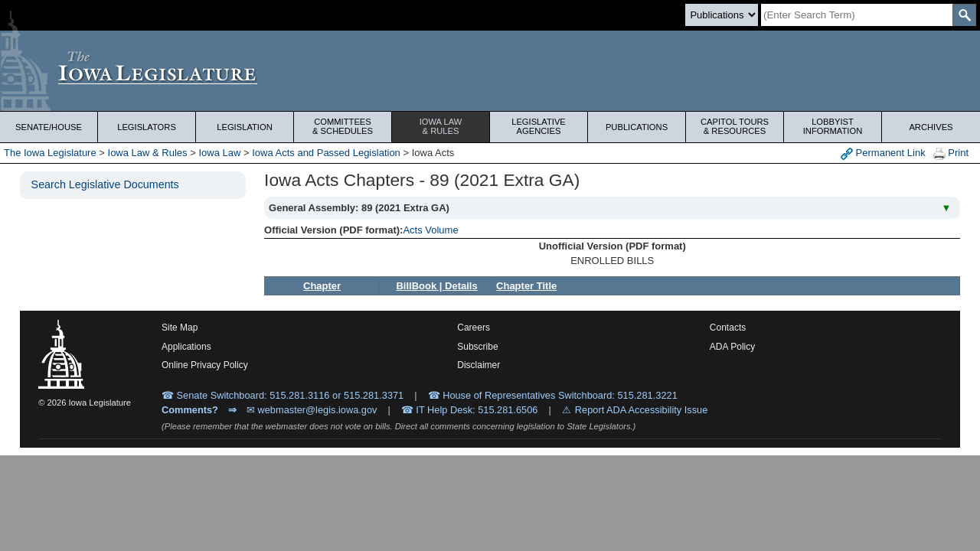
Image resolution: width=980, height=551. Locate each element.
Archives (931, 127)
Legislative (539, 126)
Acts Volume (430, 230)
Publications (637, 127)
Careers (474, 328)
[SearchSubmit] (964, 15)
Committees (343, 126)
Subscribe (477, 347)
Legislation (245, 127)
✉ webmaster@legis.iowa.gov (312, 410)
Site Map (180, 328)
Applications (186, 347)
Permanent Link (883, 153)
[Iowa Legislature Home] (490, 71)
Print (951, 153)
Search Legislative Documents (105, 184)
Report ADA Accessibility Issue (642, 410)
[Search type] (722, 15)
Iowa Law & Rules (148, 153)
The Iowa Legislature (50, 153)
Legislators (147, 127)
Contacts (728, 328)
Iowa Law (441, 126)
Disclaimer (479, 365)
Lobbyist (833, 126)
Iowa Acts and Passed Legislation (326, 153)
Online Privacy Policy (205, 365)
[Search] (857, 15)
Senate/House (49, 127)
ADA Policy (732, 347)
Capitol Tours (735, 126)
